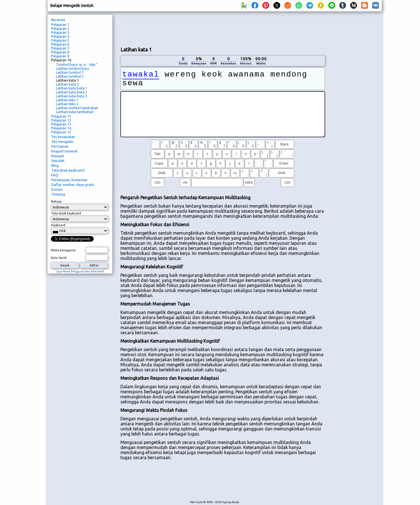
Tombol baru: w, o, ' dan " (77, 64)
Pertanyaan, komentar (69, 180)
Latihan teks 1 (67, 100)
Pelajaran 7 (60, 48)
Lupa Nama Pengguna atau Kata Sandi (80, 271)
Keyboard (58, 225)
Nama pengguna (63, 250)
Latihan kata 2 (67, 84)
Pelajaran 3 (60, 32)
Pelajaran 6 (60, 44)
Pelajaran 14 (61, 128)
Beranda (58, 20)
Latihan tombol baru (73, 68)
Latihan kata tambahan (75, 112)
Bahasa (56, 201)
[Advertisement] (223, 28)
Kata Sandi (59, 258)
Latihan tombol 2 (70, 76)
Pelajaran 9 (60, 56)
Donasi (57, 189)
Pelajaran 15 (61, 132)
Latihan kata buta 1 (72, 88)
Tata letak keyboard (68, 170)
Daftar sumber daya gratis (73, 185)
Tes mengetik (62, 142)
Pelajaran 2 (60, 28)
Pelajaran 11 (61, 116)
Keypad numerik (64, 151)
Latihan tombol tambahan (77, 108)
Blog (55, 165)
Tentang (58, 194)
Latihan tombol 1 (70, 72)
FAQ (55, 175)
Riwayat (58, 156)
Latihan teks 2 (67, 104)
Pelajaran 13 (61, 124)
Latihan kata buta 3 (72, 96)
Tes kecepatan (63, 137)
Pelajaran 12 (61, 120)
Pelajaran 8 (60, 52)
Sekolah (58, 161)
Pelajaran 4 (60, 36)
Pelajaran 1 (60, 24)
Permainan (60, 146)
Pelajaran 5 (60, 40)
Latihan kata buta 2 (72, 92)
